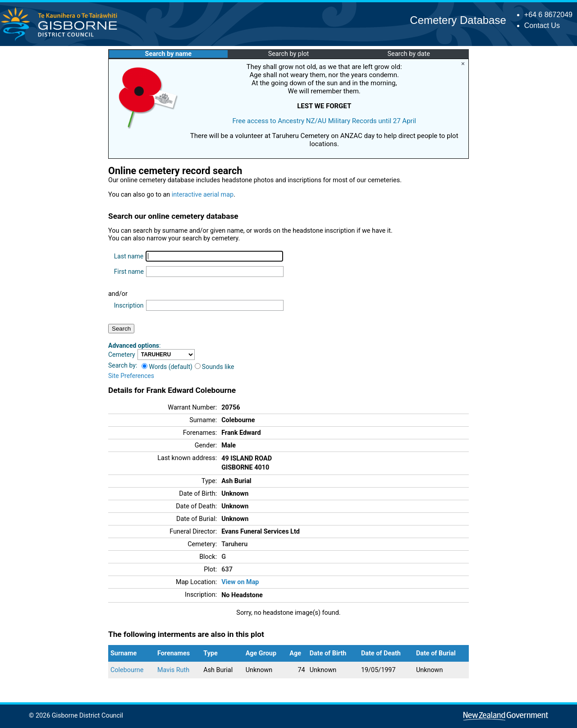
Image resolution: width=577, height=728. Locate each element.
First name (129, 272)
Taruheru (234, 544)
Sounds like (215, 367)
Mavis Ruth (173, 670)
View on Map (240, 582)
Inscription (129, 305)
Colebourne (127, 670)
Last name (129, 256)
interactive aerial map (203, 195)
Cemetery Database (458, 20)
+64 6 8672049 (548, 15)
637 (227, 569)
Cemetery (122, 355)
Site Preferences (131, 376)
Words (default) (167, 367)
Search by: (123, 365)
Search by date (408, 54)
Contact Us (542, 25)
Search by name (168, 54)
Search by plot (289, 54)
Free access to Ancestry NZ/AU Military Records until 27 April (324, 121)
